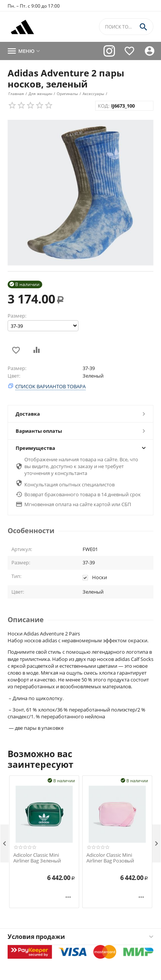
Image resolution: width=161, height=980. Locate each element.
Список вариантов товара (50, 386)
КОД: (104, 106)
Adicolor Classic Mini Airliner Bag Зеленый (37, 858)
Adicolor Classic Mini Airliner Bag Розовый (110, 858)
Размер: (17, 316)
